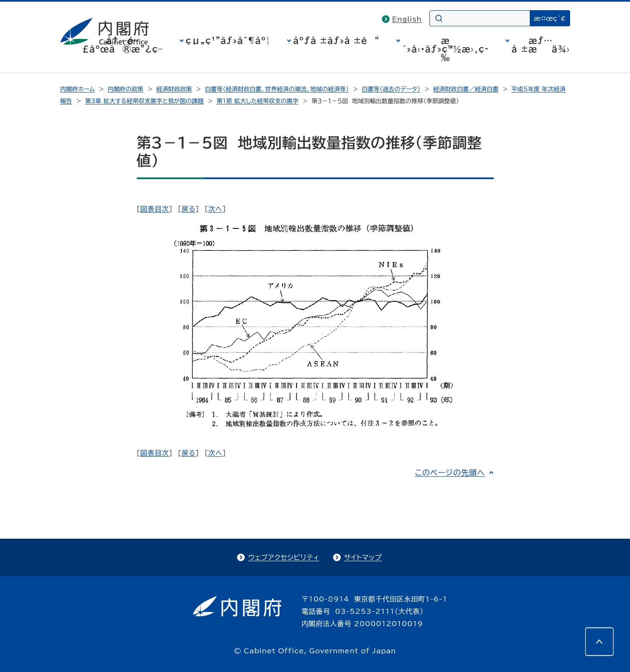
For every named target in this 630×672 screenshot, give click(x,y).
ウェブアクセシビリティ (284, 557)
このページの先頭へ (450, 472)
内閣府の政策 (125, 89)
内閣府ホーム (78, 89)
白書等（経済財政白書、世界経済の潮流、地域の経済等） (277, 89)
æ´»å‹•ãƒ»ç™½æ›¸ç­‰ (445, 49)
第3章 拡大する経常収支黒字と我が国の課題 (144, 101)
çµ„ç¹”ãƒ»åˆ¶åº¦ (228, 40)
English (407, 19)
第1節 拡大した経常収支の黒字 (258, 101)
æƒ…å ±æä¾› (541, 45)
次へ (215, 209)
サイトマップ (363, 557)
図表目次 (154, 209)
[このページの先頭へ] (599, 641)
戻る (188, 209)
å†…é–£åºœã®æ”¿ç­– (122, 45)
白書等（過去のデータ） (391, 89)
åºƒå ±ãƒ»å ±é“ (336, 40)
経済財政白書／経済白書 (466, 89)
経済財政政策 (174, 89)
